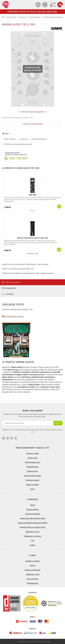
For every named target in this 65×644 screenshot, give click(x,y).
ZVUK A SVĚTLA (11, 17)
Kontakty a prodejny (32, 561)
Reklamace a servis (33, 532)
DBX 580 (33, 195)
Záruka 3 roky (32, 458)
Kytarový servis (32, 471)
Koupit (59, 207)
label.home (3, 17)
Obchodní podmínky (32, 514)
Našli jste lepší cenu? (33, 462)
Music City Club (32, 579)
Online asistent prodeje (32, 476)
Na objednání (31, 253)
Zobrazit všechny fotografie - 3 (34, 112)
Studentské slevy (32, 467)
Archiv (32, 489)
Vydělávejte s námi (33, 574)
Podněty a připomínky (32, 570)
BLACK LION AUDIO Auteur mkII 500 (32, 238)
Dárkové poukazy (33, 509)
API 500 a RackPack (34, 17)
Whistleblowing (33, 583)
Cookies (33, 545)
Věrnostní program (32, 480)
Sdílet (6, 134)
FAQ (33, 541)
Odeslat (58, 423)
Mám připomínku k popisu (14, 316)
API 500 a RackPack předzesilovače (54, 17)
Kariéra (33, 565)
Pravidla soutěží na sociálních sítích (32, 527)
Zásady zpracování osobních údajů (32, 518)
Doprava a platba (33, 453)
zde (32, 269)
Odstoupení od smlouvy (33, 536)
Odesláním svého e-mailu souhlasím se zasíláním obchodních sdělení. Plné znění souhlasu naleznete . (33, 431)
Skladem (33, 211)
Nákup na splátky (32, 485)
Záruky (33, 505)
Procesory (22, 17)
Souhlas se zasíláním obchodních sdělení (32, 523)
